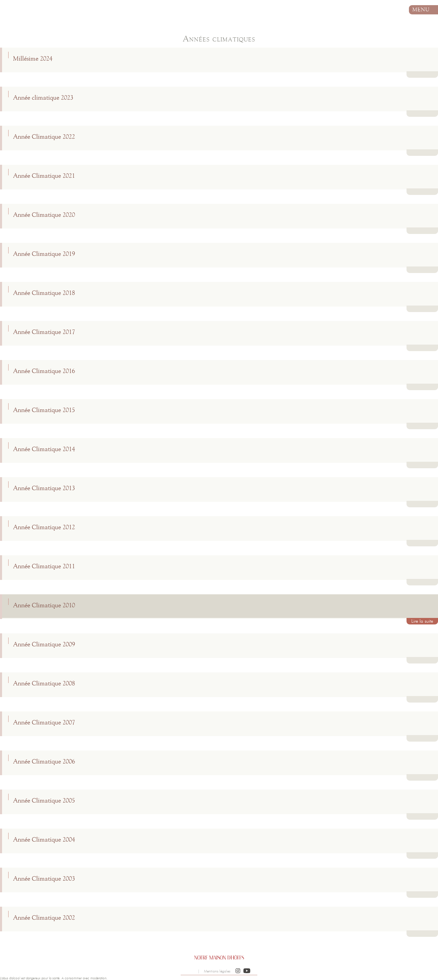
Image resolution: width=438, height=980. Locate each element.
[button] (238, 971)
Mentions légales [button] (217, 971)
